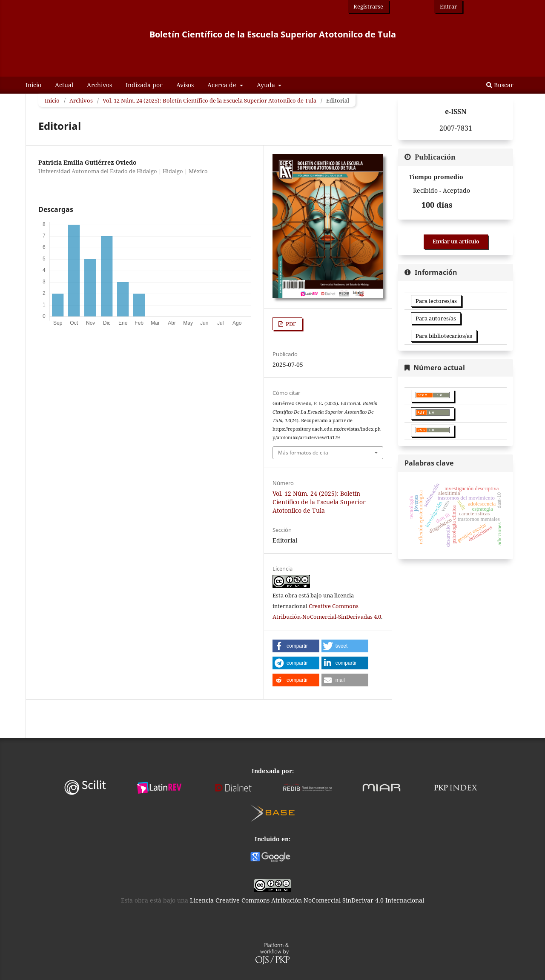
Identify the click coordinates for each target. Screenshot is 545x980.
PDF (290, 324)
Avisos (185, 85)
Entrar (448, 6)
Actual (64, 85)
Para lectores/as (436, 301)
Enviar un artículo (456, 241)
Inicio (33, 85)
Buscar (500, 85)
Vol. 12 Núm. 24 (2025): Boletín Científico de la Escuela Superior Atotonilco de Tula (209, 100)
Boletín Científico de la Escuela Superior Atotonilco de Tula (273, 34)
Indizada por (144, 85)
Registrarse (368, 6)
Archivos (99, 85)
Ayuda (267, 85)
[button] (296, 646)
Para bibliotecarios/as (444, 336)
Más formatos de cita (303, 453)
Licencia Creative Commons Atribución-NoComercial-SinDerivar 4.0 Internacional (307, 900)
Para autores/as (436, 318)
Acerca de (223, 85)
